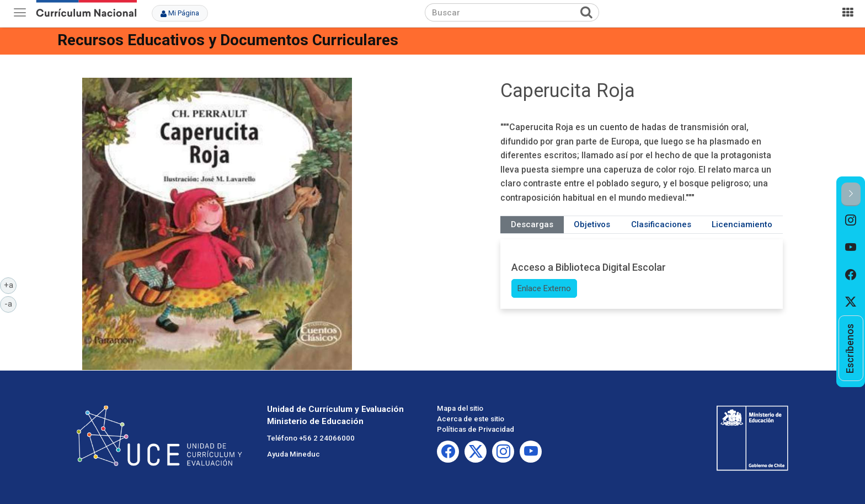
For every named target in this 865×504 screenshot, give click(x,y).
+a (10, 285)
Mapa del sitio (460, 408)
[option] (851, 220)
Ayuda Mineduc (293, 454)
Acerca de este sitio (471, 419)
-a (10, 303)
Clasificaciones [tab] (661, 224)
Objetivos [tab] (592, 224)
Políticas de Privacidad (476, 429)
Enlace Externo (544, 288)
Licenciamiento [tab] (742, 224)
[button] (851, 194)
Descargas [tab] (532, 224)
